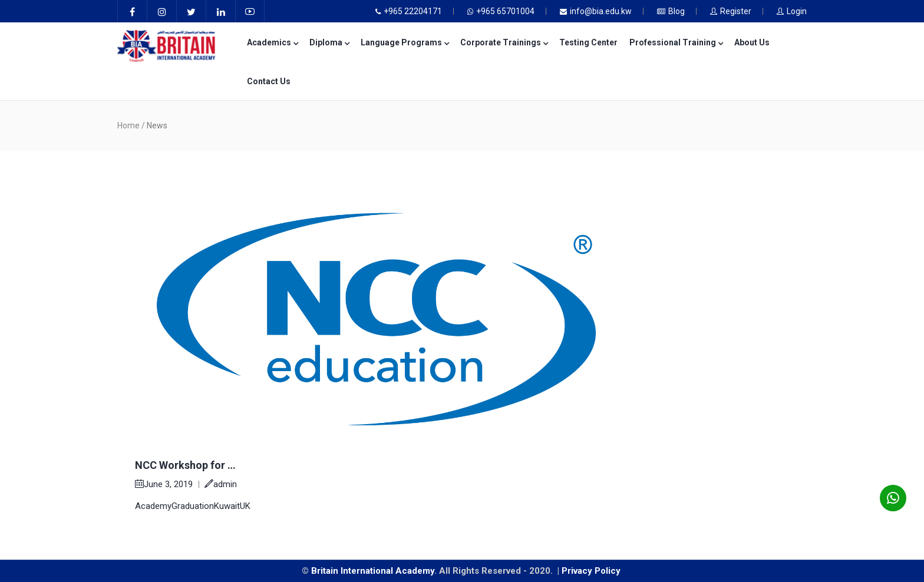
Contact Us (269, 81)
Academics (272, 42)
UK (245, 506)
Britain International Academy (373, 571)
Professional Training (676, 42)
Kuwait (227, 506)
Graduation (193, 506)
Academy (153, 506)
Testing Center (588, 42)
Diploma (329, 42)
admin (221, 484)
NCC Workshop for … (185, 465)
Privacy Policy (592, 571)
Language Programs (405, 42)
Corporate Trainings (504, 42)
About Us (752, 42)
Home (128, 125)
